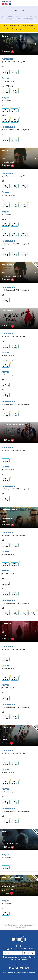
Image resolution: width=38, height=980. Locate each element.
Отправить (29, 953)
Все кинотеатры (19, 10)
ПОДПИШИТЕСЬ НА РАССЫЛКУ (19, 949)
